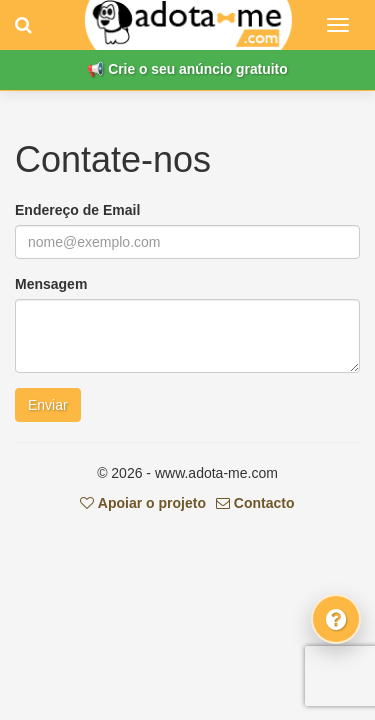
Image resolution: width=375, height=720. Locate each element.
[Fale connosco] (336, 619)
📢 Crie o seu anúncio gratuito (187, 69)
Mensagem (51, 284)
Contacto (255, 503)
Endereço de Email (77, 210)
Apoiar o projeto (142, 503)
